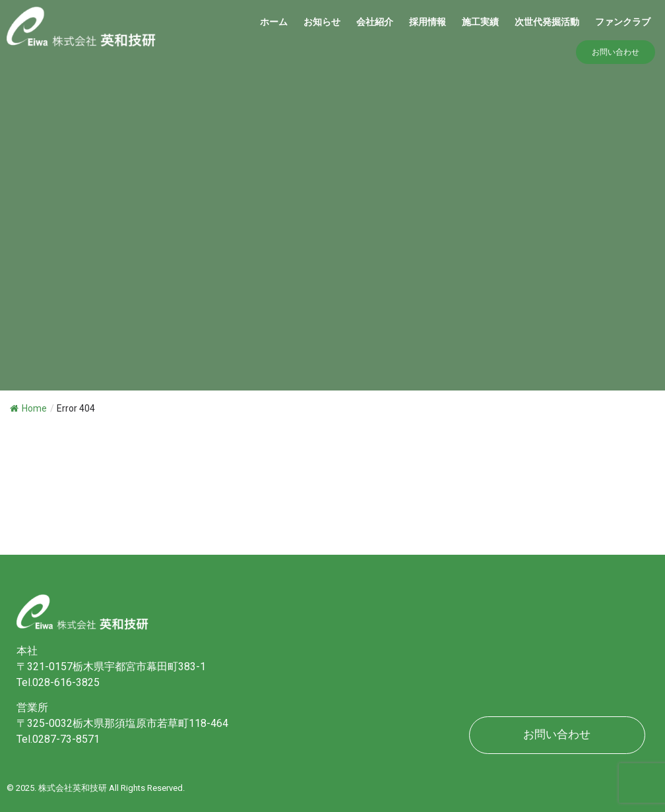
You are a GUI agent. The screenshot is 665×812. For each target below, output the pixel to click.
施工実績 (480, 22)
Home (28, 408)
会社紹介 (375, 22)
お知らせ (322, 22)
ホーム (274, 22)
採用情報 (427, 22)
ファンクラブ (623, 22)
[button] (616, 52)
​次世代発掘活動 (547, 22)
